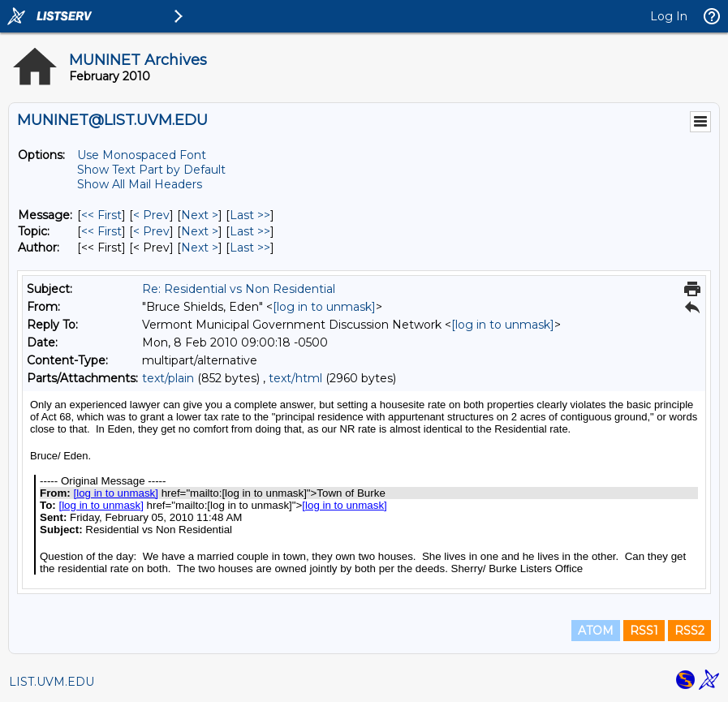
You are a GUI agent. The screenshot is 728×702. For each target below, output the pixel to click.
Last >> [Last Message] (250, 215)
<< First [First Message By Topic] (101, 231)
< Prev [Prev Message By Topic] (151, 231)
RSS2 (689, 631)
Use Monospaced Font (142, 155)
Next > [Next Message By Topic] (200, 231)
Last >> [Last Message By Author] (250, 248)
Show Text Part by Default (151, 170)
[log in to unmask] (324, 307)
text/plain (168, 378)
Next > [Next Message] (200, 215)
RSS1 (644, 631)
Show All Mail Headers (140, 184)
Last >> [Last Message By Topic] (250, 231)
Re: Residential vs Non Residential (239, 289)
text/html (295, 378)
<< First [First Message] (101, 215)
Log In (669, 16)
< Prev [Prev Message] (151, 215)
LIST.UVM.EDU (52, 682)
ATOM (596, 631)
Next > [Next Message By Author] (200, 248)
